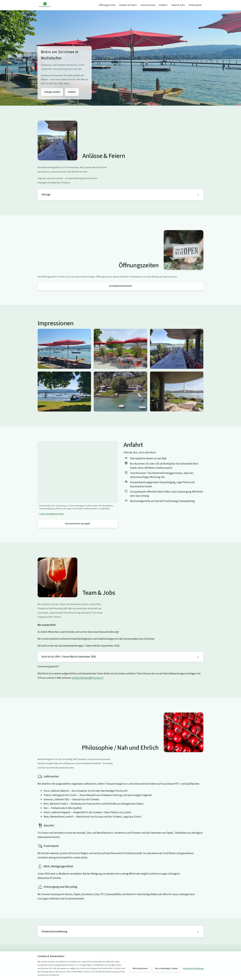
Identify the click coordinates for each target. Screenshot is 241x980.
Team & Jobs (178, 5)
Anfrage (46, 195)
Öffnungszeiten (107, 5)
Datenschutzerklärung (54, 931)
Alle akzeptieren (140, 968)
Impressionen (148, 5)
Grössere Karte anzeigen (78, 524)
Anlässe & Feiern (128, 5)
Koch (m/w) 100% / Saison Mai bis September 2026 (69, 657)
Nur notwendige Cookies (166, 968)
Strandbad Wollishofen (120, 286)
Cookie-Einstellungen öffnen (52, 514)
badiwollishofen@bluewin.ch (88, 678)
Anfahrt (163, 5)
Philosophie (195, 5)
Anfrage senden (52, 92)
